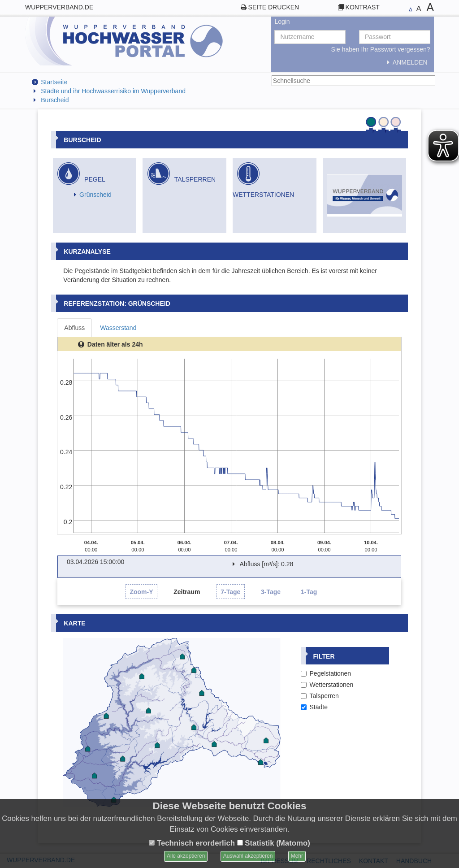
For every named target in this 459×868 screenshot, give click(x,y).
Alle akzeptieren (186, 856)
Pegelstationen (326, 673)
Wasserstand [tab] (118, 328)
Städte (314, 707)
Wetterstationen (327, 685)
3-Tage (271, 592)
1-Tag (309, 592)
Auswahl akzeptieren (248, 856)
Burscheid (55, 100)
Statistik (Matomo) (274, 843)
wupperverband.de (59, 7)
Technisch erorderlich (192, 843)
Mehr (297, 856)
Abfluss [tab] (74, 328)
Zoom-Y (141, 592)
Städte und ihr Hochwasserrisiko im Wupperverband (113, 91)
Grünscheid (95, 195)
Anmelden (405, 62)
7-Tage (230, 592)
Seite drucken (274, 7)
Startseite (54, 82)
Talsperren (320, 696)
